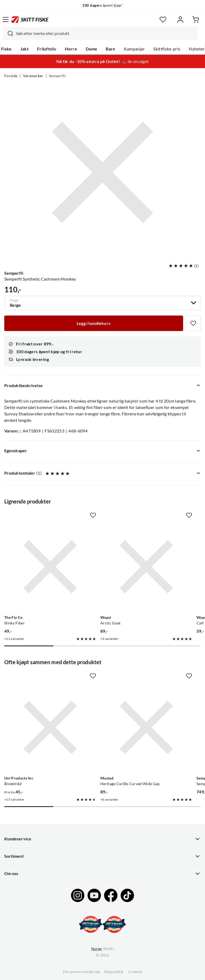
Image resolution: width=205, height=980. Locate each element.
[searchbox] (105, 33)
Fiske (6, 49)
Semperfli (57, 76)
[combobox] (100, 33)
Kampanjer (134, 49)
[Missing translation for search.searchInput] (8, 33)
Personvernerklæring (81, 972)
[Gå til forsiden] (30, 19)
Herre (71, 49)
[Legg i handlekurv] (94, 323)
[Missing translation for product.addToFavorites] (193, 323)
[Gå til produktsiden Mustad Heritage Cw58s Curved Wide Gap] (146, 727)
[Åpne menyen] (6, 19)
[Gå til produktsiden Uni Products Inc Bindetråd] (50, 727)
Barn (110, 49)
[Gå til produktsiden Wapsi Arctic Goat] (146, 567)
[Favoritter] (163, 20)
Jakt (24, 49)
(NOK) (102, 949)
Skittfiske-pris (167, 49)
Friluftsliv (47, 49)
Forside (11, 76)
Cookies (135, 972)
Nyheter (197, 49)
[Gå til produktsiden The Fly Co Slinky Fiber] (50, 567)
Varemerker (33, 76)
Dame (91, 49)
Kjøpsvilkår (114, 972)
